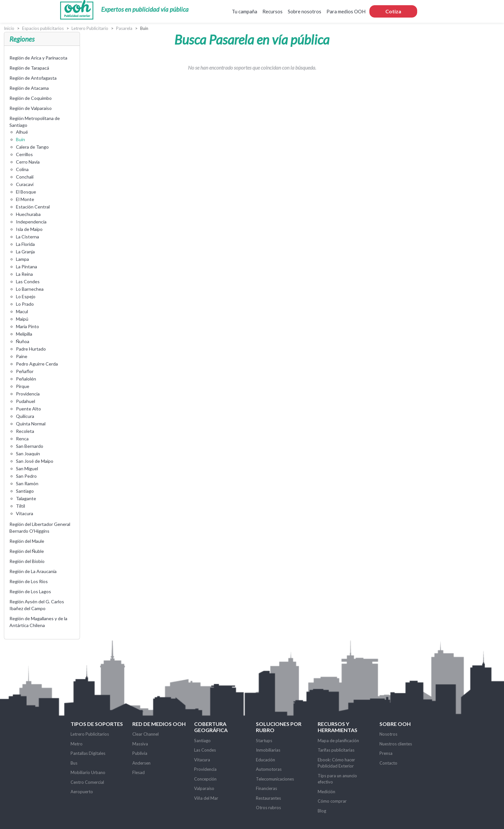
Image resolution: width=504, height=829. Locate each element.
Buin (20, 139)
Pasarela (124, 28)
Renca (22, 439)
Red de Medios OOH (159, 724)
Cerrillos (24, 154)
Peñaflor (25, 371)
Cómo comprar (332, 801)
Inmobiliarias (268, 750)
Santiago (25, 491)
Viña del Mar (206, 798)
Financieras (266, 788)
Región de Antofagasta (33, 78)
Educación (265, 760)
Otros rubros (268, 808)
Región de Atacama (29, 88)
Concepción (205, 779)
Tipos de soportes (97, 724)
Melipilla (24, 334)
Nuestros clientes (396, 744)
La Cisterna (27, 237)
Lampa (22, 259)
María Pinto (27, 326)
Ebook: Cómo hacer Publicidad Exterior (336, 763)
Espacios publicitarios (43, 28)
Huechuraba (28, 214)
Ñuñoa (23, 341)
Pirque (23, 386)
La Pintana (27, 267)
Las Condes (28, 281)
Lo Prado (25, 304)
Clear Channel (146, 734)
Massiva (140, 744)
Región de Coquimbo (31, 98)
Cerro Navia (28, 162)
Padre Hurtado (31, 349)
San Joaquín (28, 454)
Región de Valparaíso (31, 108)
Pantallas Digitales (88, 753)
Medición (326, 792)
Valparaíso (204, 788)
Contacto (388, 763)
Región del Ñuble (27, 551)
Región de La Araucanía (33, 571)
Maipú (22, 319)
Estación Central (33, 207)
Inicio (9, 28)
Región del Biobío (27, 561)
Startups (264, 741)
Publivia (140, 753)
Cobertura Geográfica (211, 727)
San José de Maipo (35, 461)
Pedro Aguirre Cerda (37, 364)
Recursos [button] (272, 11)
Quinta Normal (31, 424)
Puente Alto (28, 409)
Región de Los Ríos (29, 581)
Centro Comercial (87, 782)
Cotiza (393, 11)
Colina (22, 169)
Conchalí (25, 177)
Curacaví (25, 184)
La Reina (24, 274)
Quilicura (25, 416)
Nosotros (388, 734)
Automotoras (269, 769)
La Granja (25, 252)
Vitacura (25, 513)
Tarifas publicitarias (336, 750)
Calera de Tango (32, 147)
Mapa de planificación (338, 741)
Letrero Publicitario (90, 28)
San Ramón (27, 483)
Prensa (386, 753)
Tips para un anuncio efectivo (337, 779)
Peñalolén (26, 379)
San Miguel (27, 468)
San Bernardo (30, 446)
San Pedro (26, 476)
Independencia (31, 222)
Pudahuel (26, 401)
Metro (77, 744)
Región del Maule (27, 541)
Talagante (26, 498)
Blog (322, 811)
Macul (22, 311)
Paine (22, 356)
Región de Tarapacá (29, 68)
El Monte (25, 199)
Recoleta (25, 431)
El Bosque (26, 192)
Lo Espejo (26, 296)
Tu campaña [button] (245, 11)
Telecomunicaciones (275, 779)
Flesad (139, 772)
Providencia (28, 394)
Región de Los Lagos (30, 591)
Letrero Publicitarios (90, 734)
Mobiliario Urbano (88, 772)
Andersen (141, 763)
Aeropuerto (82, 792)
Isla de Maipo (29, 229)
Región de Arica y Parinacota (38, 58)
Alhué (22, 132)
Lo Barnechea (30, 289)
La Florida (25, 244)
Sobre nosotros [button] (305, 11)
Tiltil (20, 506)
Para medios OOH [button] (346, 11)
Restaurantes (268, 798)
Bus (74, 763)
